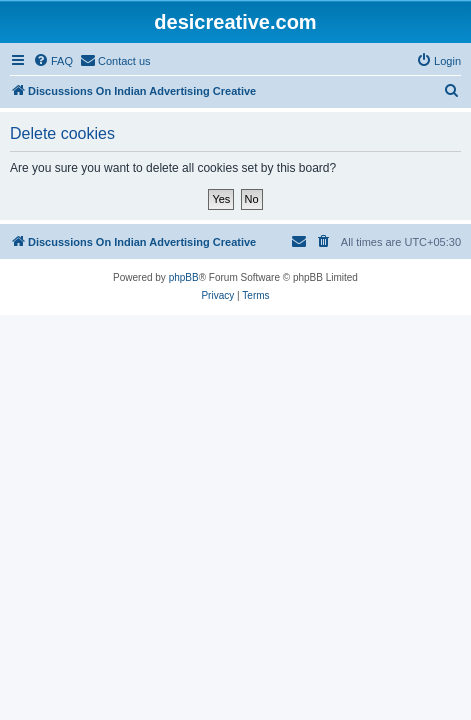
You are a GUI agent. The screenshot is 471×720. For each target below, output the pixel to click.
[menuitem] (53, 61)
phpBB (184, 277)
